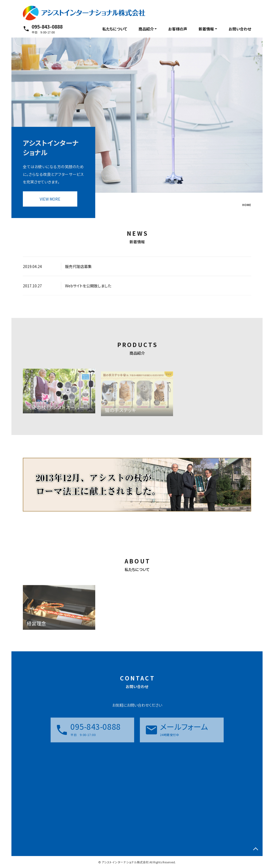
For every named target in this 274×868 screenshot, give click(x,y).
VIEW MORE (50, 199)
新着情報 (206, 29)
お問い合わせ (240, 29)
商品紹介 (146, 29)
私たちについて (115, 29)
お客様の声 (178, 29)
